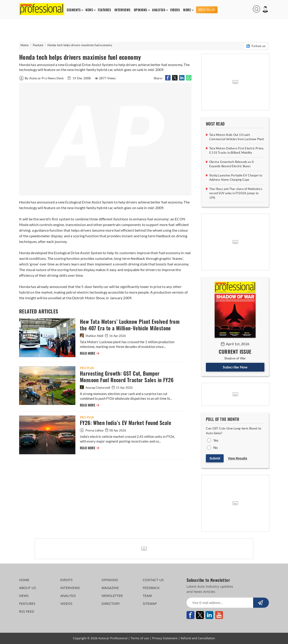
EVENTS (66, 580)
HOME (24, 580)
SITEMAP (150, 603)
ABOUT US (28, 588)
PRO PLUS (207, 10)
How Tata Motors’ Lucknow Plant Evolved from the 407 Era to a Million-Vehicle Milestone (130, 325)
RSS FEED (27, 611)
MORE (187, 10)
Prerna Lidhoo (92, 430)
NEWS (89, 10)
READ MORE (90, 353)
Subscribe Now (235, 367)
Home (25, 45)
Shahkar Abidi (92, 336)
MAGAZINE (110, 588)
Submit (215, 458)
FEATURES (104, 10)
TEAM (147, 596)
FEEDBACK (151, 588)
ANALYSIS (159, 10)
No (215, 448)
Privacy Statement (165, 638)
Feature (38, 45)
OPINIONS (141, 10)
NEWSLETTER (112, 596)
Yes (216, 440)
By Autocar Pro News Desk (42, 78)
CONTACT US (153, 580)
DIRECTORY (111, 603)
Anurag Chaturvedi (95, 388)
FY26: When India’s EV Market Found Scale (126, 423)
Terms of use (140, 638)
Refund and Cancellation (198, 638)
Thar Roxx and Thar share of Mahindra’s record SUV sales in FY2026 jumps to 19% (236, 193)
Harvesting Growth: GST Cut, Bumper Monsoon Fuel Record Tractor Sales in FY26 (127, 377)
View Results (238, 458)
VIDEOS (175, 10)
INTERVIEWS (123, 10)
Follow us (256, 46)
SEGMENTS (74, 10)
